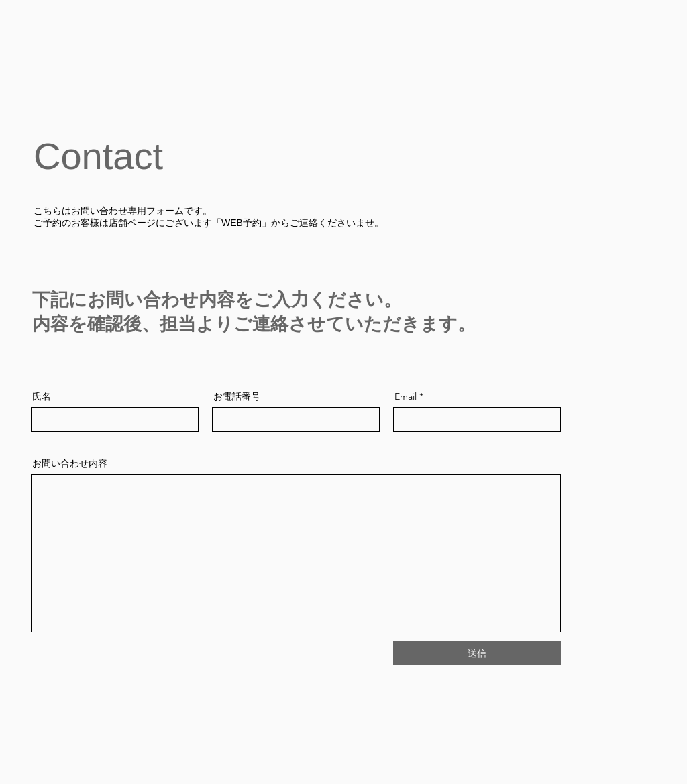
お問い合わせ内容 (70, 463)
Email (406, 396)
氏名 (42, 396)
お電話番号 (237, 396)
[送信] (477, 653)
